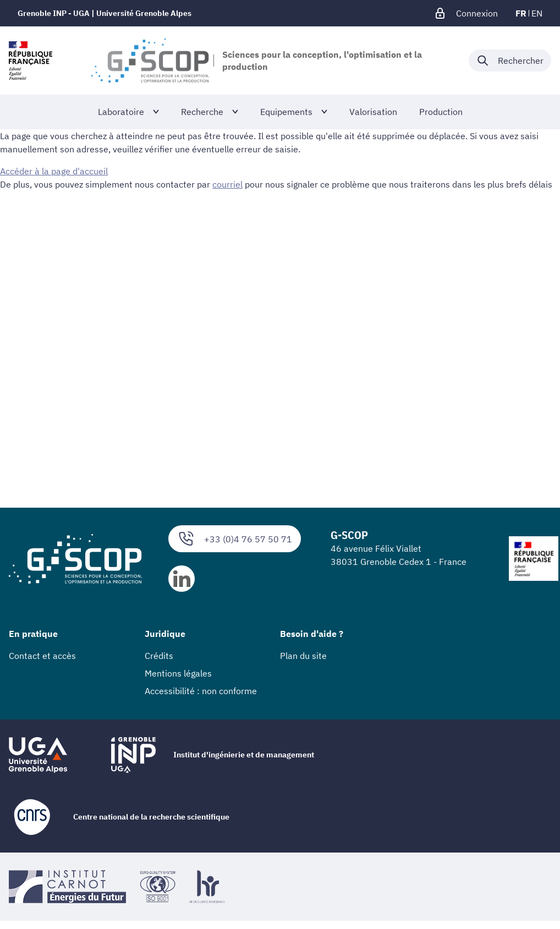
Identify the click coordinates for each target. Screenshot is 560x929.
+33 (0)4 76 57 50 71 (235, 539)
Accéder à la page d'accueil (54, 171)
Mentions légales (178, 673)
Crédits (159, 656)
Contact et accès (42, 656)
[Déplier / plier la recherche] (510, 61)
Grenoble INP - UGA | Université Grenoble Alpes (105, 13)
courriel (227, 184)
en (537, 13)
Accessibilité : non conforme (201, 691)
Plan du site (303, 656)
